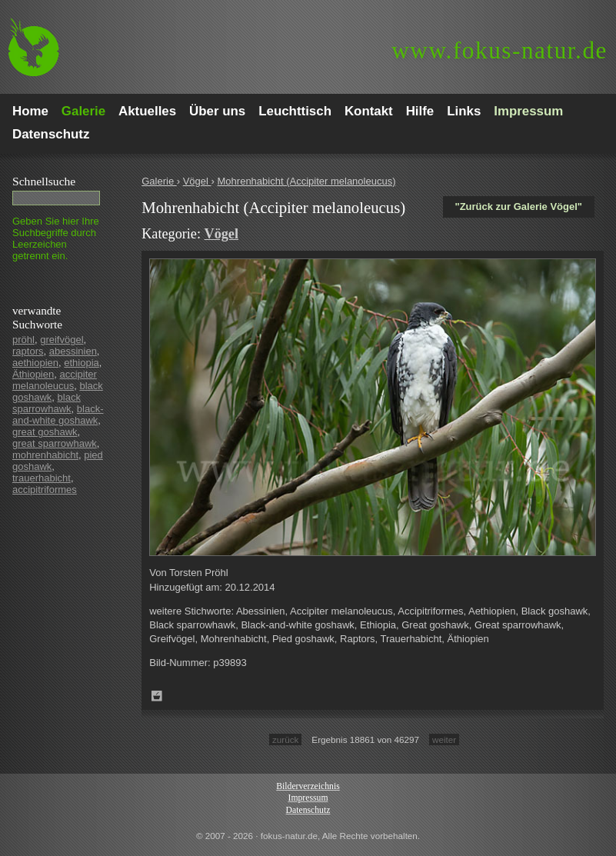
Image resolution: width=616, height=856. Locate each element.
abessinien (73, 351)
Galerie (159, 181)
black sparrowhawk (47, 403)
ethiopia (82, 363)
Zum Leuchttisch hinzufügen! (157, 696)
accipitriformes (45, 490)
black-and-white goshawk (58, 415)
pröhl (23, 340)
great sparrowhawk (55, 443)
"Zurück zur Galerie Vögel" (519, 207)
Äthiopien (33, 374)
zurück (285, 739)
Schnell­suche (44, 181)
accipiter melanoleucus (55, 380)
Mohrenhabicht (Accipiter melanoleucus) (307, 181)
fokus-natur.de (499, 50)
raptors (28, 351)
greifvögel (62, 340)
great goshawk (45, 432)
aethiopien (35, 363)
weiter (444, 739)
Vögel (197, 181)
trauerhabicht (42, 478)
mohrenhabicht (45, 455)
